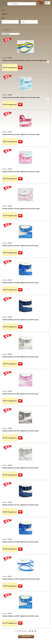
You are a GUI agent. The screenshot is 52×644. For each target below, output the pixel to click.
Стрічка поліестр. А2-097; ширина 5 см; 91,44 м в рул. (20, 616)
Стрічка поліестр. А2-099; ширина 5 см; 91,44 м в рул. (20, 542)
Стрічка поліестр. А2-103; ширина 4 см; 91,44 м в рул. (20, 357)
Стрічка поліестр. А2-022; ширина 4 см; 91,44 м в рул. (20, 394)
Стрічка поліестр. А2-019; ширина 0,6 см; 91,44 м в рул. (21, 209)
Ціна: (3, 18)
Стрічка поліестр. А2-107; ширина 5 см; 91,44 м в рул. (20, 431)
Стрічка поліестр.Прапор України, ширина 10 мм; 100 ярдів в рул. (25, 60)
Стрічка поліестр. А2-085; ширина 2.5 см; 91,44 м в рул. (21, 97)
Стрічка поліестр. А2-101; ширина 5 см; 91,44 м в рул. (20, 505)
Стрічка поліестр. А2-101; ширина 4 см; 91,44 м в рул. (20, 320)
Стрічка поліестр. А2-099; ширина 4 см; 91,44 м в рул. (20, 283)
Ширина (4, 14)
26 (35, 631)
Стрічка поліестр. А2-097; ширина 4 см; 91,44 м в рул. (20, 246)
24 (30, 631)
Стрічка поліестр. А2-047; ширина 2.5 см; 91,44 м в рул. (21, 134)
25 (32, 631)
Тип (3, 10)
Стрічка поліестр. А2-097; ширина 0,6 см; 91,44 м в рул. (21, 579)
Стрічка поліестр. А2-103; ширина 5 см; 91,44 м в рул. (20, 468)
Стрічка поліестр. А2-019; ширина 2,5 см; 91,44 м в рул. (21, 172)
